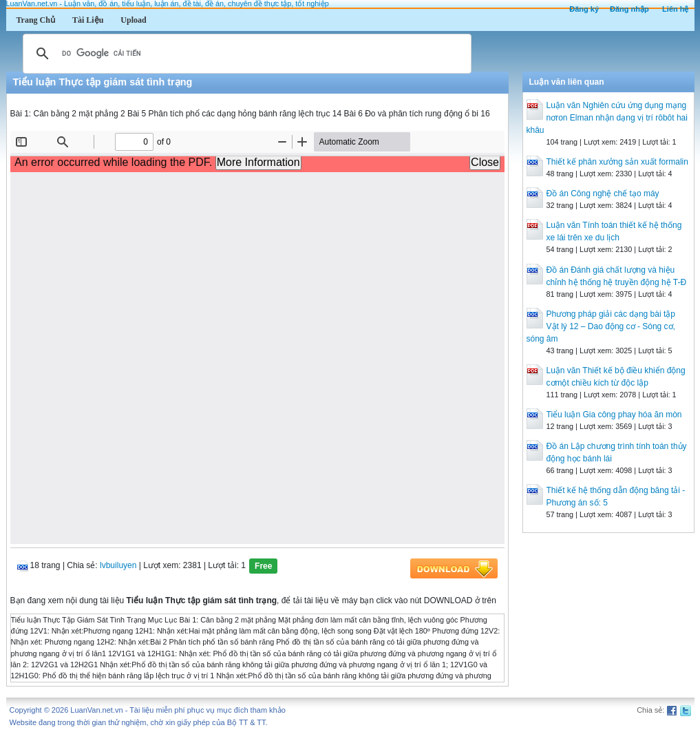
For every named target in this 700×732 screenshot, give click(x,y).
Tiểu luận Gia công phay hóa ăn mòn (614, 415)
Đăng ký (584, 9)
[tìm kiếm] (245, 54)
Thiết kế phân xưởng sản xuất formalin (617, 162)
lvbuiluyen (118, 565)
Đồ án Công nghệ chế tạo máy (603, 194)
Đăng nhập (629, 9)
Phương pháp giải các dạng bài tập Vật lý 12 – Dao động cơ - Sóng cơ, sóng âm (601, 326)
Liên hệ (675, 9)
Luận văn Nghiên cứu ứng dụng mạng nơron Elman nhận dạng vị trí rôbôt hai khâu (607, 118)
